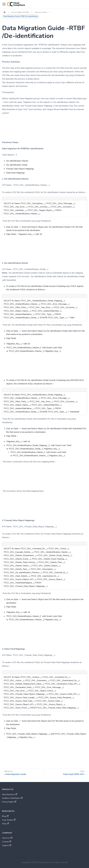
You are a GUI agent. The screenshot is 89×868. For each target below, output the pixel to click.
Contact (7, 842)
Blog (5, 816)
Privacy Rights (9, 802)
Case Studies (9, 820)
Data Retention (10, 794)
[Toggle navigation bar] (4, 4)
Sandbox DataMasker (12, 798)
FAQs (5, 824)
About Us (7, 838)
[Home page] (5, 12)
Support (7, 845)
